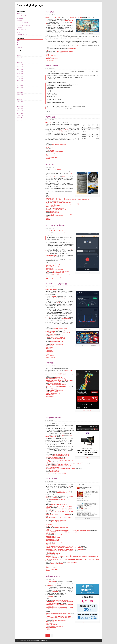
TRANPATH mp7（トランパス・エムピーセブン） (57, 210)
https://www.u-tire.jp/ (56, 205)
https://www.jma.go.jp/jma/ (55, 383)
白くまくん (48, 159)
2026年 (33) (20, 53)
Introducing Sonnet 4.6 (51, 343)
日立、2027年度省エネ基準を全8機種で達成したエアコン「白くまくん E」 (62, 546)
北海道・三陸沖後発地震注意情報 (58, 374)
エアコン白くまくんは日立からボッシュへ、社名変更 (58, 515)
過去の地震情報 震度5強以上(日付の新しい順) (56, 379)
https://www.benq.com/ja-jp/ (61, 464)
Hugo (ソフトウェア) (51, 60)
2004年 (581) (20, 104)
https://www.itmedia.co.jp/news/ (60, 329)
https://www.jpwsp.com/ (72, 562)
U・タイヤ (70, 173)
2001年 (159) (20, 111)
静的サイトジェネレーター (52, 59)
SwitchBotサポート (50, 268)
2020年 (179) (20, 67)
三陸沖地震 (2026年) (50, 396)
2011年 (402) (20, 88)
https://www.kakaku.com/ (56, 545)
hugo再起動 (50, 12)
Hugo (38, 640)
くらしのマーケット (66, 130)
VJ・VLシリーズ (50, 147)
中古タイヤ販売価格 (50, 207)
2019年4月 (48, 45)
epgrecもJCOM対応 (53, 66)
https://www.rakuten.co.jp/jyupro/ (67, 555)
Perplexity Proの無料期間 (51, 289)
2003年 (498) (20, 106)
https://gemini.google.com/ (59, 339)
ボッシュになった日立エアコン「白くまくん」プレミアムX (59, 518)
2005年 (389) (20, 102)
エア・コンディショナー (51, 153)
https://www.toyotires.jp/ (59, 208)
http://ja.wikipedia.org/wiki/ (57, 53)
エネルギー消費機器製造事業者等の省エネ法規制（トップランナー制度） (62, 532)
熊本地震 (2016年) (69, 370)
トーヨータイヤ (52, 177)
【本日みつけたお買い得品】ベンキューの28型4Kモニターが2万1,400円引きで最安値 (64, 463)
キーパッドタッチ (64, 233)
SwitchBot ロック (50, 265)
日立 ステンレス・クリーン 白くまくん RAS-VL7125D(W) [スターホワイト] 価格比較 (64, 549)
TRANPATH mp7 (65, 177)
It (18, 43)
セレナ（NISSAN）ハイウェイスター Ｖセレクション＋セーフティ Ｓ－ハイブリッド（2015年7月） (68, 200)
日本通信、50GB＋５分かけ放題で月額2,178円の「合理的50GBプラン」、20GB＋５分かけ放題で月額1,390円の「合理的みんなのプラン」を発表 (60, 618)
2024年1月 (48, 71)
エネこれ (48, 529)
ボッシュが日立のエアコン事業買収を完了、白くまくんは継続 (59, 512)
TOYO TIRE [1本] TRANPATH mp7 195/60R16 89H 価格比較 (59, 214)
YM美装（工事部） (59, 131)
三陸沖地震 (49, 363)
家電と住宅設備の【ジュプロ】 (64, 493)
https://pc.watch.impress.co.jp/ (58, 459)
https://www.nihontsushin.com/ (59, 620)
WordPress (49, 57)
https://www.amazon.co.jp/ (58, 273)
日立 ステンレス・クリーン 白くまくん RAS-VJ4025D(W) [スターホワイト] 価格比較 (64, 548)
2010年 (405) (20, 90)
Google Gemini (66, 298)
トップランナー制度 (50, 543)
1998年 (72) (20, 118)
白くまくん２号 (51, 479)
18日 (51, 122)
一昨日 (70, 486)
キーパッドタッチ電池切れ (55, 225)
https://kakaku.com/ (55, 213)
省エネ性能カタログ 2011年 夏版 (53, 538)
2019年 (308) (20, 69)
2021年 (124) (20, 65)
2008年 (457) (20, 95)
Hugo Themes (49, 50)
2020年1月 (48, 423)
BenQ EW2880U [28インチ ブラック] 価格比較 (56, 473)
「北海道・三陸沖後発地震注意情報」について (56, 385)
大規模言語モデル (50, 350)
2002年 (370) (20, 109)
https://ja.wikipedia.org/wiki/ (57, 152)
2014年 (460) (20, 81)
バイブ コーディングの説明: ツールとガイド (56, 337)
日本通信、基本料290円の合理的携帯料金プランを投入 (58, 613)
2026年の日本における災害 (52, 392)
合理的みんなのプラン (53, 576)
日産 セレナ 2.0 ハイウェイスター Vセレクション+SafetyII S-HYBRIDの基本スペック (64, 204)
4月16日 (47, 122)
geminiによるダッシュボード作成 (53, 17)
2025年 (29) (20, 55)
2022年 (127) (20, 62)
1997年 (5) (20, 120)
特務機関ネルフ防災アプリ (87, 411)
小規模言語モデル (50, 352)
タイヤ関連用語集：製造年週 (52, 211)
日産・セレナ (49, 217)
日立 (47, 155)
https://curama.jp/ (59, 149)
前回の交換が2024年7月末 (51, 255)
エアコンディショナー (51, 533)
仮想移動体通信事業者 (51, 628)
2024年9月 (77, 45)
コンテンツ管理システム (51, 56)
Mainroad (55, 26)
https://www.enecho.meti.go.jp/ (61, 528)
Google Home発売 (66, 319)
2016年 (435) (20, 76)
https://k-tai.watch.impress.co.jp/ (60, 600)
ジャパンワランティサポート (65, 491)
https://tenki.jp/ (59, 378)
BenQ (87, 458)
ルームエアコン (49, 146)
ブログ (47, 54)
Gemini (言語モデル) (51, 356)
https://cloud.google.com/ (58, 336)
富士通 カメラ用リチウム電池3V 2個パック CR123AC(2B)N (59, 274)
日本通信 (48, 629)
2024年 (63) (20, 58)
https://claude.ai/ (53, 340)
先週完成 (54, 296)
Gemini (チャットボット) (51, 357)
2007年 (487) (20, 97)
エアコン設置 (50, 117)
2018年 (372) (20, 72)
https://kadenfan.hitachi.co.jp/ (59, 144)
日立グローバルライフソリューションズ (55, 156)
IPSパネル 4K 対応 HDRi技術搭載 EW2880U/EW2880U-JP (59, 466)
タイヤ (47, 218)
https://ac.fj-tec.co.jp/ (58, 542)
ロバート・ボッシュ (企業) (52, 157)
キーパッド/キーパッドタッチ (52, 267)
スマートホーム (49, 278)
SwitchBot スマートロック (57, 231)
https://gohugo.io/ (72, 49)
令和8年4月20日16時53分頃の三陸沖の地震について (57, 386)
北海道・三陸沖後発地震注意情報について (55, 389)
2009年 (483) (20, 92)
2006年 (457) (20, 99)
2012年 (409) (20, 85)
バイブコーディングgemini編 (56, 284)
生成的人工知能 (49, 347)
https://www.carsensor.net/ (59, 201)
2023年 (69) (20, 60)
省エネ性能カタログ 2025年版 (53, 541)
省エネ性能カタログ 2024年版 (53, 539)
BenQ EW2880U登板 (53, 418)
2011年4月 (48, 128)
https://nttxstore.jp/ (56, 470)
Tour (18, 45)
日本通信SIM (55, 592)
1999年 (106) (20, 116)
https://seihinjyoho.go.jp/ (63, 535)
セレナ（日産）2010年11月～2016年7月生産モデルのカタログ (59, 203)
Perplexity (48, 353)
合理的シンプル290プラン (52, 625)
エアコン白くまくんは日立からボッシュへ (59, 500)
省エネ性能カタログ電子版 (52, 536)
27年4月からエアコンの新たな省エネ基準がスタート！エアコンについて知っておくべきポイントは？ (68, 531)
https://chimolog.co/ (55, 467)
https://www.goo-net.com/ (57, 197)
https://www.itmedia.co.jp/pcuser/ (62, 454)
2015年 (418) (20, 78)
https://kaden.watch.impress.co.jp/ (59, 505)
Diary (19, 40)
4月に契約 (57, 293)
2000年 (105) (20, 113)
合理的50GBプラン (50, 622)
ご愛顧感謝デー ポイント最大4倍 (53, 554)
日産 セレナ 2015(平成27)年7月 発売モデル (56, 198)
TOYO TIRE (49, 220)
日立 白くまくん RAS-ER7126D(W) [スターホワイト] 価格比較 (60, 551)
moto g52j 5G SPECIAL (51, 582)
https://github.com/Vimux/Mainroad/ (65, 51)
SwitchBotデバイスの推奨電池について (55, 270)
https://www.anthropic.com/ (57, 342)
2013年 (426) (20, 83)
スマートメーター (50, 346)
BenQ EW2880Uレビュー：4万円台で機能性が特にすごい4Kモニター (61, 469)
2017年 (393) (20, 74)
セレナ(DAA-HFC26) (56, 170)
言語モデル (48, 349)
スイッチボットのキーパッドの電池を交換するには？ (58, 271)
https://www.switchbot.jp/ (64, 264)
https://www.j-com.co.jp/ (56, 612)
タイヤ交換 (49, 164)
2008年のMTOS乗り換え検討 (76, 17)
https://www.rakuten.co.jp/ (58, 552)
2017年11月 (48, 317)
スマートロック (49, 259)
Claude (59, 303)
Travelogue (20, 47)
